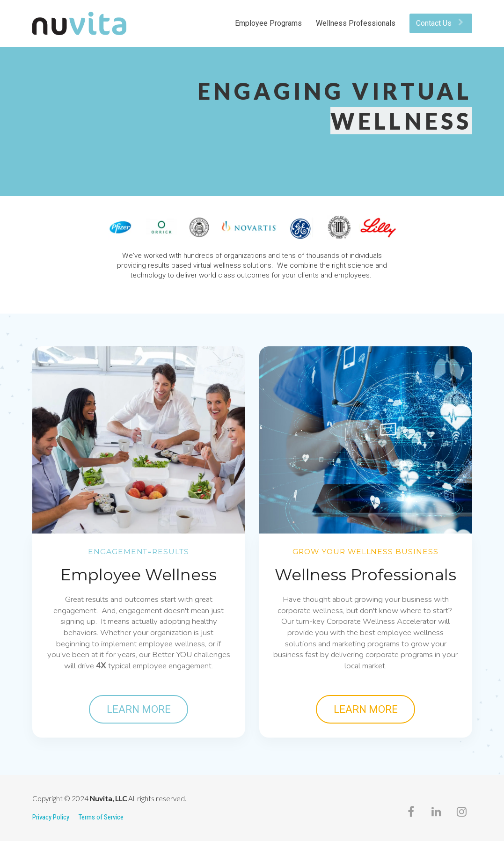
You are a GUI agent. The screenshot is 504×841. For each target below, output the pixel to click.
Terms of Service (101, 817)
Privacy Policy (51, 817)
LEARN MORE (139, 709)
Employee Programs (268, 23)
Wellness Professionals (356, 23)
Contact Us (440, 23)
